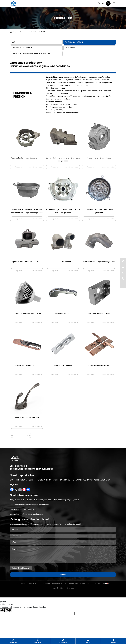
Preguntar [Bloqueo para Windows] (54, 374)
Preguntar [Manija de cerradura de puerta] (90, 374)
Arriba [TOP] (113, 641)
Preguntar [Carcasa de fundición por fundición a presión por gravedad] (54, 167)
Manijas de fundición (63, 313)
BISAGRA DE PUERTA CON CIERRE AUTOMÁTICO (31, 54)
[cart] (108, 3)
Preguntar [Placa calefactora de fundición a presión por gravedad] (90, 219)
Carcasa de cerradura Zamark (27, 365)
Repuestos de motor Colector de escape (27, 262)
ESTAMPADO (70, 48)
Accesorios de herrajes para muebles (27, 313)
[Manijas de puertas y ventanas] (27, 396)
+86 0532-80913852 (26, 509)
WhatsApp (63, 641)
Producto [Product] (88, 641)
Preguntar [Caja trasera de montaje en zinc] (90, 322)
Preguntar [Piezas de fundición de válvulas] (90, 167)
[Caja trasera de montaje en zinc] (99, 293)
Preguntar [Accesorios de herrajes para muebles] (18, 322)
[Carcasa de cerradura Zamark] (27, 344)
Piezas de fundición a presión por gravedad (27, 158)
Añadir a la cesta (36, 167)
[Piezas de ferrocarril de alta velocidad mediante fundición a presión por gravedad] (27, 189)
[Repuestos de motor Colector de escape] (27, 241)
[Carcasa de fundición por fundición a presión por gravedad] (63, 137)
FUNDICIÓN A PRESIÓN (37, 32)
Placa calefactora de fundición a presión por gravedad (99, 211)
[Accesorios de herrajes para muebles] (27, 293)
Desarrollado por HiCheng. (93, 584)
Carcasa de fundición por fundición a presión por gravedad (63, 159)
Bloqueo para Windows (63, 365)
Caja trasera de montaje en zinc (99, 313)
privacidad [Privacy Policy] (70, 588)
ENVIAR (63, 575)
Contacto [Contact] (38, 641)
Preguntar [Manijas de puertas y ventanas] (18, 426)
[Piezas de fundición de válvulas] (99, 137)
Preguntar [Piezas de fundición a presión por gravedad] (18, 167)
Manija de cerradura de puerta (99, 365)
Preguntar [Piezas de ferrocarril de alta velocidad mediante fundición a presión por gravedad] (18, 219)
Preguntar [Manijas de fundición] (54, 322)
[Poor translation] (8, 610)
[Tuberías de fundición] (63, 241)
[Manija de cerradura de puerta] (99, 344)
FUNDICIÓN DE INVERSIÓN (22, 48)
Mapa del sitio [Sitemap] (57, 588)
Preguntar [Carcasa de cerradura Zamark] (18, 374)
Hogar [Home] (15, 32)
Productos (23, 32)
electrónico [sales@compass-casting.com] (13, 641)
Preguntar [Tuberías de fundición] (54, 271)
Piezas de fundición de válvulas (99, 158)
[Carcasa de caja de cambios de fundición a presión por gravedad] (63, 189)
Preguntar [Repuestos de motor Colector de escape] (18, 271)
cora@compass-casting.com (31, 514)
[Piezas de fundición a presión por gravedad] (27, 137)
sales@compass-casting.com (37, 505)
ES (103, 3)
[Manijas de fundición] (63, 293)
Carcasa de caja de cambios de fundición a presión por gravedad (63, 211)
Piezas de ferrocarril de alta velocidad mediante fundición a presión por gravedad (27, 211)
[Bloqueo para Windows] (63, 344)
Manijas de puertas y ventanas (27, 417)
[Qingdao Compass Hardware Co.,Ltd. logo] (14, 3)
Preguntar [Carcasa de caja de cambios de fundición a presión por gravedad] (54, 219)
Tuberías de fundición (63, 262)
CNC (13, 42)
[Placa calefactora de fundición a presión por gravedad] (99, 189)
